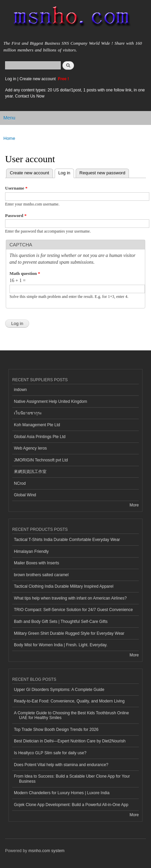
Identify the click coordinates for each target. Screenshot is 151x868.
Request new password (102, 173)
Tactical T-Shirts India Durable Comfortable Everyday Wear (67, 540)
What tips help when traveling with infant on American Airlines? (70, 598)
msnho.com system (46, 851)
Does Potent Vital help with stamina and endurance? (61, 765)
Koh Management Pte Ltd (37, 425)
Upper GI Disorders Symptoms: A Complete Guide (59, 690)
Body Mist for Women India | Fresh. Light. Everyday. (61, 645)
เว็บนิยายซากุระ (28, 413)
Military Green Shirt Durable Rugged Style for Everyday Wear (69, 633)
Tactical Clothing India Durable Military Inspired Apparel (64, 586)
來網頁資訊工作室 (30, 472)
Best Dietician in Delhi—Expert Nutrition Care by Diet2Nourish (70, 741)
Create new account (38, 79)
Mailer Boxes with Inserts (36, 563)
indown (20, 390)
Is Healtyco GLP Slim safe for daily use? (50, 753)
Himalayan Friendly (31, 551)
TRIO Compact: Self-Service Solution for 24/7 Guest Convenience (73, 610)
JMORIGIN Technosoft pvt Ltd (41, 460)
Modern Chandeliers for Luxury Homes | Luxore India (62, 793)
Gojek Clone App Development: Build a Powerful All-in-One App (71, 805)
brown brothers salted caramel (41, 575)
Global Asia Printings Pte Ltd (40, 437)
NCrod (20, 483)
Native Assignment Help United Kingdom (51, 402)
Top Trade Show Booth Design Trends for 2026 (56, 730)
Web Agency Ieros (30, 448)
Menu (9, 118)
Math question (25, 273)
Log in (11, 79)
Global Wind (25, 495)
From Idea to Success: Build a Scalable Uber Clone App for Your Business (72, 779)
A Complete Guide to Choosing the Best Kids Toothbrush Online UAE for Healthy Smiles (71, 715)
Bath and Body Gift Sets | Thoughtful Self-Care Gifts (61, 622)
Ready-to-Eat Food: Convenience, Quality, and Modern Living (69, 701)
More (134, 505)
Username (16, 188)
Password (16, 215)
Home (9, 138)
